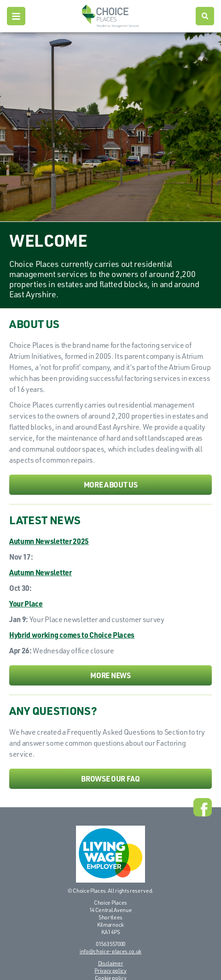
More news (110, 675)
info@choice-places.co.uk (110, 951)
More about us (111, 484)
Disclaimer (111, 963)
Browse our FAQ (110, 779)
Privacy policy (110, 971)
